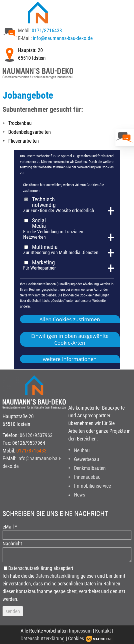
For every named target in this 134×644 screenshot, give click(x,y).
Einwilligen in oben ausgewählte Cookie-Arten (70, 339)
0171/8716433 (47, 30)
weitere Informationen (70, 359)
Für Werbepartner (39, 268)
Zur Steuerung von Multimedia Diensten (61, 253)
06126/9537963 (36, 435)
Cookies (76, 638)
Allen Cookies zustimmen (70, 319)
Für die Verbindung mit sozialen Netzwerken (53, 235)
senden (13, 611)
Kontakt (103, 631)
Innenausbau (87, 477)
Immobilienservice (92, 486)
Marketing (43, 263)
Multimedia (45, 247)
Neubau (82, 450)
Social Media (39, 223)
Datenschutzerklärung (57, 576)
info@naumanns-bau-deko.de (63, 38)
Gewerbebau (87, 459)
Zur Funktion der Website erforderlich (59, 211)
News (80, 495)
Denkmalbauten (90, 468)
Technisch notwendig (44, 202)
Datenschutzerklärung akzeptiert (41, 568)
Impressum (80, 631)
